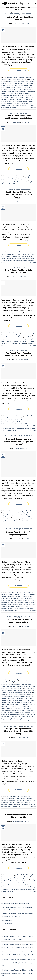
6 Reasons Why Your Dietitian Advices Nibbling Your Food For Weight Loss (18, 962)
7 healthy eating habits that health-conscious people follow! (18, 117)
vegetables (4, 805)
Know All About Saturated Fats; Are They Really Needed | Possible (18, 946)
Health (30, 12)
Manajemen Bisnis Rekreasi (11, 936)
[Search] (25, 3)
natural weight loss (16, 182)
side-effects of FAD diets (8, 606)
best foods (4, 877)
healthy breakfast (19, 83)
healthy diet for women (22, 420)
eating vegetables (27, 798)
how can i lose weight (27, 598)
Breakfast (8, 12)
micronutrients (20, 715)
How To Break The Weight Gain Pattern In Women (19, 271)
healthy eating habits (28, 178)
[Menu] (3, 3)
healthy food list (25, 879)
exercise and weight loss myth (13, 256)
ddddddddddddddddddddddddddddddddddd (15, 903)
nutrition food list (18, 889)
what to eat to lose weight (8, 184)
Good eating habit (6, 178)
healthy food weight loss (12, 686)
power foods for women (25, 428)
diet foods (23, 254)
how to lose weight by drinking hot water (21, 692)
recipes (10, 99)
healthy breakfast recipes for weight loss (12, 87)
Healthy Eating (19, 337)
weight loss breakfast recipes (18, 104)
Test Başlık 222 (7, 924)
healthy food (17, 879)
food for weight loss (13, 877)
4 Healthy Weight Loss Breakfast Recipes (18, 18)
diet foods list (29, 418)
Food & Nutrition (21, 12)
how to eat (27, 688)
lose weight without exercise (21, 603)
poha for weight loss (22, 95)
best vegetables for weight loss (14, 798)
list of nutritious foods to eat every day (14, 887)
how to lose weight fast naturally (18, 696)
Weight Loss (20, 79)
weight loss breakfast (25, 99)
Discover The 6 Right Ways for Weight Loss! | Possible (19, 533)
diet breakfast (26, 81)
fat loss (30, 335)
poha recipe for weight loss (17, 97)
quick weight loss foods (13, 341)
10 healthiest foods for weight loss (26, 875)
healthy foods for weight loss (27, 686)
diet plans (16, 682)
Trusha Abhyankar (27, 122)
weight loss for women (20, 343)
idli (26, 93)
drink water (29, 594)
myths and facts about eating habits (15, 258)
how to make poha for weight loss (15, 93)
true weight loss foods (12, 719)
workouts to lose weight (22, 521)
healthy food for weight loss (13, 684)
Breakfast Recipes (17, 81)
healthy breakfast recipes (26, 85)
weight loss (15, 99)
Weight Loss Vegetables (13, 807)
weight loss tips (13, 611)
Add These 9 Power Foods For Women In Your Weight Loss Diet (19, 354)
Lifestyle (13, 435)
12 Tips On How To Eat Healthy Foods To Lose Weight (18, 621)
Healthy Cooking (9, 13)
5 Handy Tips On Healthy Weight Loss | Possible (17, 938)
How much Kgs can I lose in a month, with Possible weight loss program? (18, 442)
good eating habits (17, 178)
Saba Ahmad (26, 23)
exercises (13, 596)
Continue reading (18, 70)
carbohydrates (16, 254)
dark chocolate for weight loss (17, 418)
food (13, 12)
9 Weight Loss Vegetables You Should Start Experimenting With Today (19, 731)
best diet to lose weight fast (13, 513)
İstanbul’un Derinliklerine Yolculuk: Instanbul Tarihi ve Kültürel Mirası (17, 908)
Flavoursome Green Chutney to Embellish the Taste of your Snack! (18, 953)
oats (11, 95)
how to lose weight (11, 339)
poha (14, 95)
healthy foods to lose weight (16, 89)
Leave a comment (31, 184)
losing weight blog (11, 715)
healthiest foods (23, 877)
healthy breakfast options (12, 85)
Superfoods (28, 435)
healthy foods (18, 881)
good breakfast (9, 83)
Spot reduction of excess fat (20, 260)
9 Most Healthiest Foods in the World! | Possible (18, 816)
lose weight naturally (17, 517)
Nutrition (19, 13)
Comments (32, 108)
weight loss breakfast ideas (20, 102)
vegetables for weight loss (15, 805)
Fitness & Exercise (12, 189)
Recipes (25, 13)
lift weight (11, 603)
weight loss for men (26, 609)
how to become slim (23, 180)
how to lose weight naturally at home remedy (19, 713)
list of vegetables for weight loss (21, 803)
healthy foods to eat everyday (25, 422)
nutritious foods (28, 889)
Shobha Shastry (26, 626)
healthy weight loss (13, 91)
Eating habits (29, 176)
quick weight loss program (12, 519)
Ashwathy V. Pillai (27, 201)
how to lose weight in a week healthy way (21, 704)
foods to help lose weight (8, 337)
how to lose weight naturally (24, 339)
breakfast (9, 81)
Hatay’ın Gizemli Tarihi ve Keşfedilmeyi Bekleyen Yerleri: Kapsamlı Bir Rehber (18, 915)
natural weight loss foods (11, 428)
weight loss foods (11, 430)
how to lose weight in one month (15, 711)
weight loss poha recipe (21, 106)
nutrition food (9, 889)
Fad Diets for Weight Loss (22, 596)
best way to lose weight (8, 335)
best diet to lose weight (29, 333)
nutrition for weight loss (28, 182)
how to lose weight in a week (20, 700)
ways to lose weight (25, 341)
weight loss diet (6, 609)
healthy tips (20, 688)
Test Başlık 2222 (7, 920)
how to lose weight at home (20, 600)
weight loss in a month (26, 519)
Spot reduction (8, 260)
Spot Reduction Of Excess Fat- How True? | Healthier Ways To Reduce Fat (19, 194)
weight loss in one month (8, 521)
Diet (27, 335)
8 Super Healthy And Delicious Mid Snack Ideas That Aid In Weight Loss (18, 973)
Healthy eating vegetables (8, 801)
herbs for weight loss (11, 515)
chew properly (9, 682)
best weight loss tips (20, 335)
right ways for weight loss (28, 605)
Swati (26, 448)
